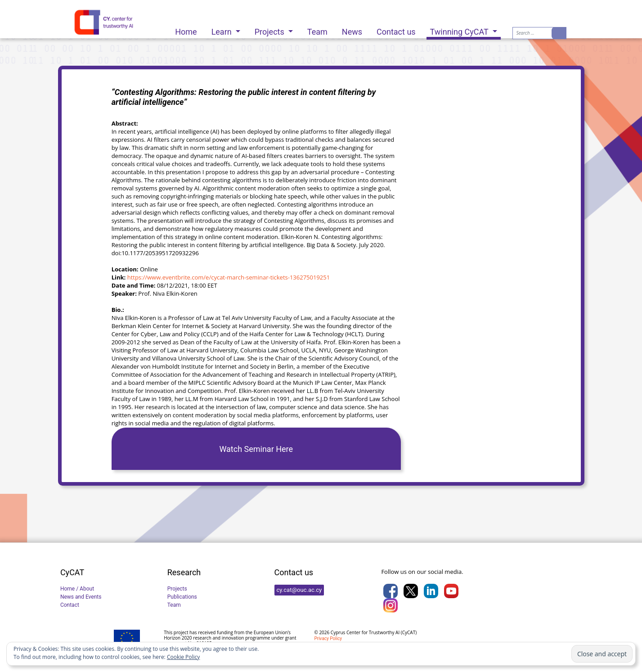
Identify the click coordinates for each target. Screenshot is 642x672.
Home (186, 29)
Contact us (396, 29)
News (352, 29)
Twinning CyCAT (460, 32)
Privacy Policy (328, 638)
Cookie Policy (183, 657)
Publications (182, 597)
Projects (270, 29)
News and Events (81, 597)
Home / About (77, 589)
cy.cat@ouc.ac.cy (299, 590)
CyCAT (409, 632)
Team (317, 29)
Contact (70, 605)
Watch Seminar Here (256, 449)
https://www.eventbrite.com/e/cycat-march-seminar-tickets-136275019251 (229, 277)
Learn (223, 29)
